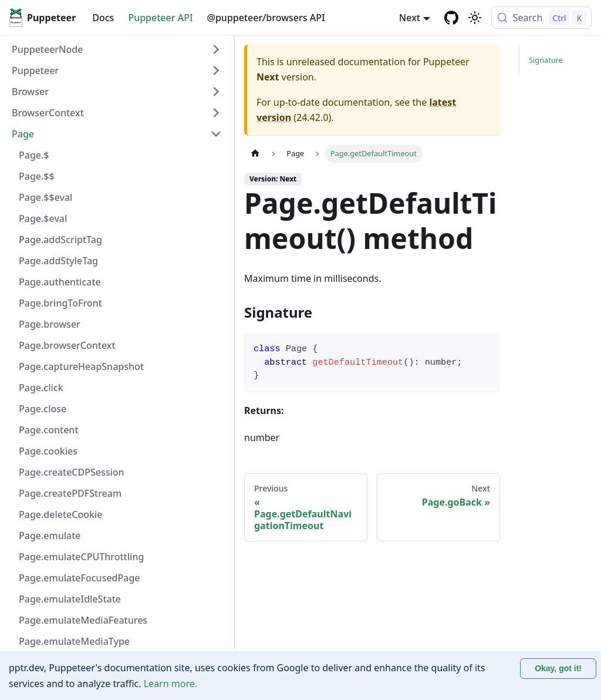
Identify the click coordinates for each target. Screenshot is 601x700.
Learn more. (170, 684)
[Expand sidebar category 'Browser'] (216, 92)
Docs (103, 18)
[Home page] (255, 154)
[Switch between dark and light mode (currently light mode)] (475, 18)
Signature (546, 60)
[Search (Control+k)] (541, 18)
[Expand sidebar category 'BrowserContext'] (216, 113)
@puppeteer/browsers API (266, 18)
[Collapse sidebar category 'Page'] (216, 134)
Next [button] (410, 18)
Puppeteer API (160, 18)
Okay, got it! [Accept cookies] (558, 668)
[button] (117, 70)
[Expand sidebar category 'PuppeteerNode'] (216, 49)
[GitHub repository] (451, 18)
